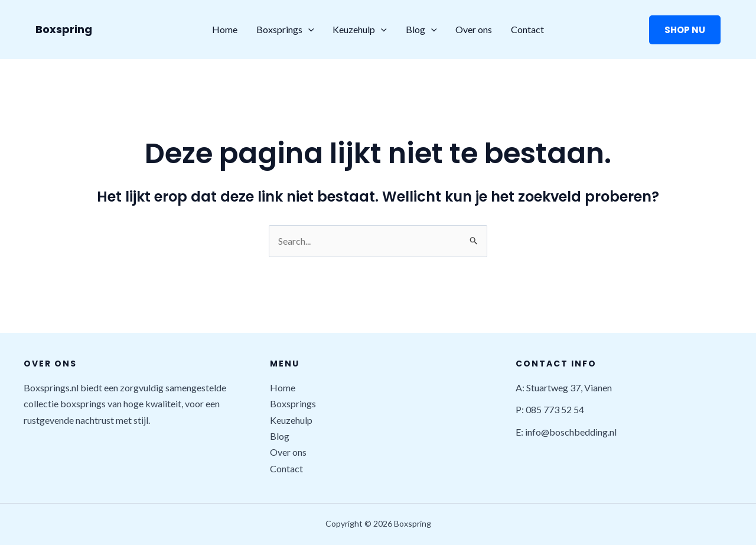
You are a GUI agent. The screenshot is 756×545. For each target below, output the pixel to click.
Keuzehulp (360, 30)
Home (225, 29)
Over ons (474, 29)
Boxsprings (285, 30)
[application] (308, 30)
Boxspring (64, 29)
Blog (421, 30)
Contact (527, 29)
